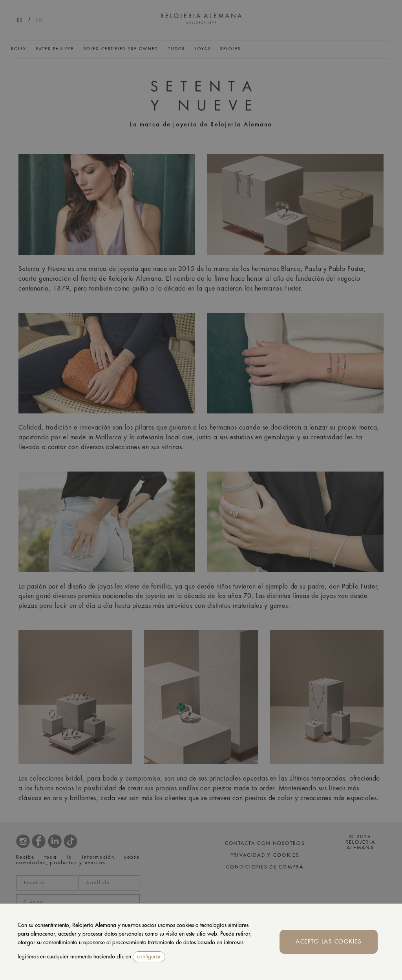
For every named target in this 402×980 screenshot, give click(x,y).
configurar (149, 956)
